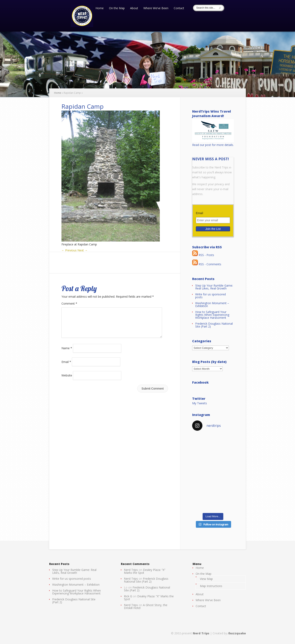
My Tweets (200, 403)
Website (67, 380)
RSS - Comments (207, 264)
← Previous (69, 250)
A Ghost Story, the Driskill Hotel (146, 606)
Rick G (128, 596)
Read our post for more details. (213, 145)
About (134, 8)
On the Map (117, 8)
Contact (179, 8)
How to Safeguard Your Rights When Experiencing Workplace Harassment (212, 315)
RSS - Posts (203, 255)
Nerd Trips (131, 570)
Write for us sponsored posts (210, 296)
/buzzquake (237, 633)
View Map (206, 579)
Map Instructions (211, 586)
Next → (82, 250)
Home (100, 8)
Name (67, 353)
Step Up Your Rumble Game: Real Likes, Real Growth (214, 287)
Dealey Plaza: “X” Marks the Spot (145, 571)
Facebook (200, 382)
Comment (69, 303)
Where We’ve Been (156, 8)
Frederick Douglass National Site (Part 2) (214, 325)
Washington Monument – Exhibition (212, 304)
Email (66, 367)
